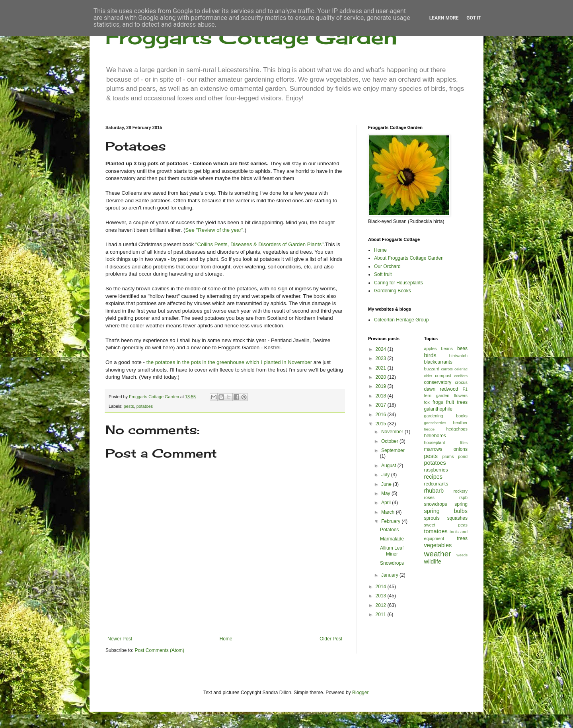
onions (461, 449)
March (389, 512)
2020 (382, 377)
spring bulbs (446, 511)
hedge (430, 429)
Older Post (331, 639)
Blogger (360, 693)
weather (438, 554)
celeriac (461, 369)
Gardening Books (393, 291)
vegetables (438, 545)
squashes (457, 518)
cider (428, 376)
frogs (438, 402)
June (387, 484)
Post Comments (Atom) (159, 650)
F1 (465, 389)
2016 (382, 415)
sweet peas (446, 525)
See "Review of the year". (215, 230)
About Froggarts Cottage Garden (409, 258)
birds (430, 355)
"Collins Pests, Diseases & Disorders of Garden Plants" (259, 244)
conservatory (438, 382)
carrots (447, 369)
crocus (461, 382)
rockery (461, 491)
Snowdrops (392, 563)
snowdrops (436, 504)
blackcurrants (438, 362)
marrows (433, 449)
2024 (382, 349)
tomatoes (436, 531)
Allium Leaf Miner (392, 551)
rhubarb (434, 491)
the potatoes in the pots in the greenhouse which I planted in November (229, 362)
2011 (382, 614)
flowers (461, 395)
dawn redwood (441, 389)
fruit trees (457, 402)
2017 (382, 405)
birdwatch (458, 356)
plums (448, 456)
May (386, 493)
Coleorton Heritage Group (401, 320)
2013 (382, 596)
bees (462, 348)
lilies (464, 443)
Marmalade (392, 539)
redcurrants (436, 484)
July (386, 475)
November (393, 432)
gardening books (446, 416)
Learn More (444, 18)
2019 (382, 386)
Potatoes (389, 530)
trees (462, 538)
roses (429, 497)
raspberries (436, 470)
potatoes (145, 406)
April (387, 503)
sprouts (432, 518)
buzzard (432, 369)
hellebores (435, 436)
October (390, 441)
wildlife (433, 562)
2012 (382, 605)
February (391, 521)
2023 (382, 358)
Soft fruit (383, 274)
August (389, 466)
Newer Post (120, 639)
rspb (463, 497)
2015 (382, 424)
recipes (433, 477)
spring (461, 504)
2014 (382, 587)
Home (226, 639)
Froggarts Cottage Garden (251, 37)
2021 (382, 368)
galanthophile (438, 409)
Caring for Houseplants (399, 283)
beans (447, 348)
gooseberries (435, 423)
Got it (474, 18)
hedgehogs (457, 429)
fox (427, 402)
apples (431, 348)
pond (463, 456)
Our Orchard (387, 266)
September (393, 450)
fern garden (437, 395)
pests (129, 406)
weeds (462, 555)
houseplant (435, 442)
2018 (382, 396)
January (390, 575)
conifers (461, 376)
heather (460, 423)
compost (443, 376)
